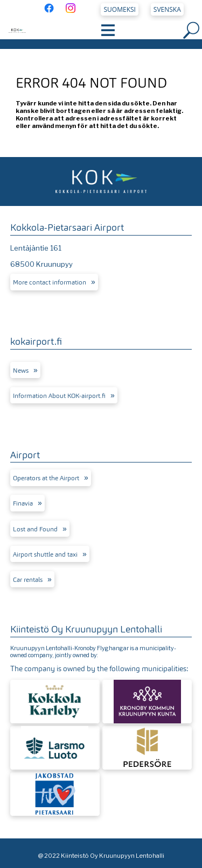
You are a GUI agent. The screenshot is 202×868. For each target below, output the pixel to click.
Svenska (167, 9)
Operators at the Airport (46, 478)
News (21, 371)
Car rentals (28, 580)
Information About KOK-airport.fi (59, 396)
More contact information (50, 282)
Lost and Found (35, 529)
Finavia (23, 503)
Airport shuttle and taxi (45, 554)
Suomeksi (120, 9)
